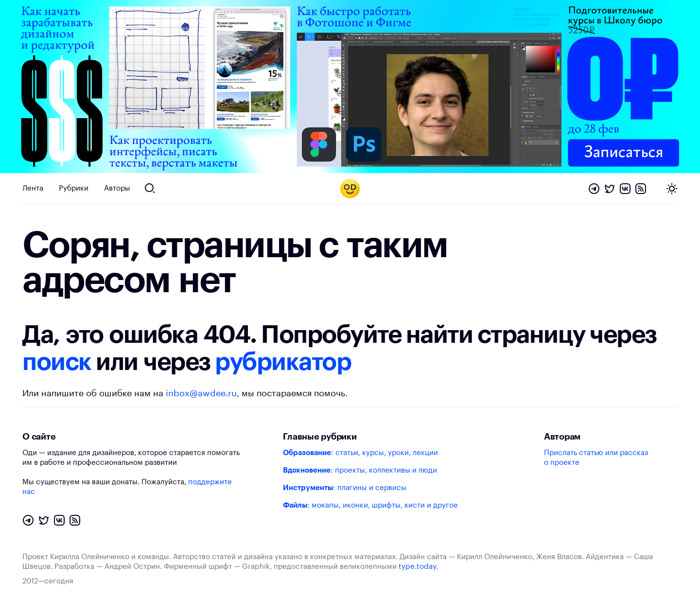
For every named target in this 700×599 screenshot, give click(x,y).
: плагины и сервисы (345, 488)
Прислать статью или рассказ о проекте (596, 458)
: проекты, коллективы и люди (360, 470)
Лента (33, 188)
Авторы (117, 188)
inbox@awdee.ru (201, 393)
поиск (57, 362)
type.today (417, 567)
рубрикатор (283, 362)
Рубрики (74, 188)
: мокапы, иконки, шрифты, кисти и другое (370, 505)
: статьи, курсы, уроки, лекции (360, 453)
